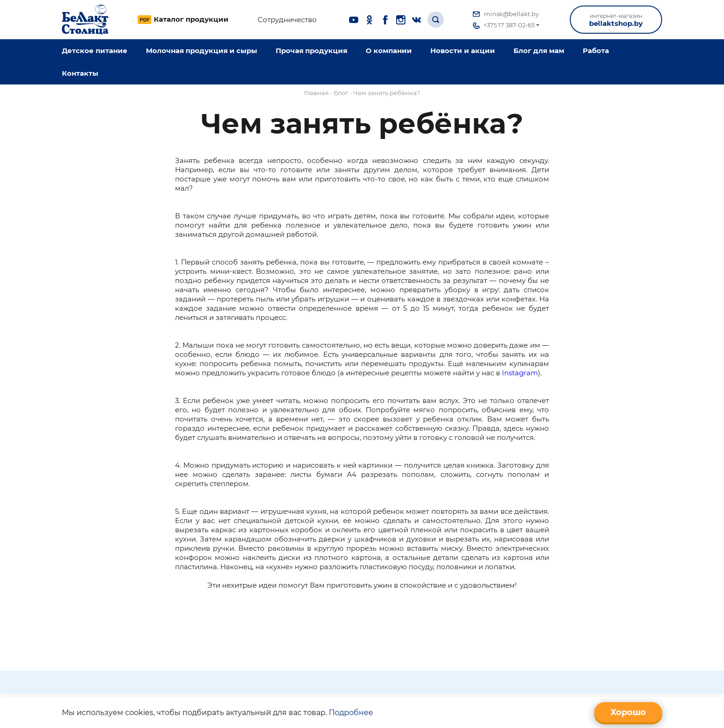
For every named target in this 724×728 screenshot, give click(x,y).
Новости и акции (463, 51)
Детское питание (95, 51)
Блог (341, 93)
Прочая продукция (311, 51)
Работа (596, 51)
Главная (316, 93)
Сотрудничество (287, 20)
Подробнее (351, 713)
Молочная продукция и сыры (202, 51)
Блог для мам (539, 51)
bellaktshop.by (616, 20)
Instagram (520, 373)
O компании (389, 51)
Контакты (80, 73)
